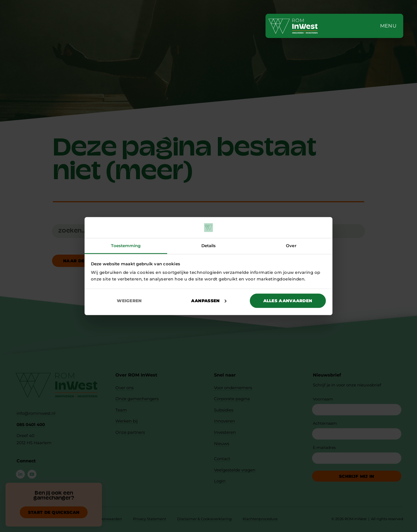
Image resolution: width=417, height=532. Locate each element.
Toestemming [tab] (126, 246)
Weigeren (129, 301)
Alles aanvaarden (288, 301)
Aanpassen (209, 301)
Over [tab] (291, 246)
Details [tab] (209, 246)
